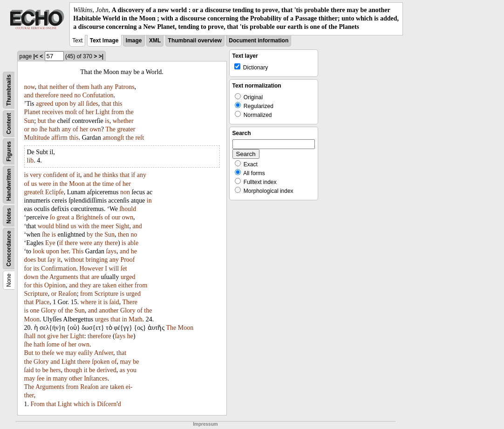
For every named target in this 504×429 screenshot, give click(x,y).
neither (58, 87)
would (46, 226)
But (29, 353)
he (98, 175)
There (130, 302)
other (76, 378)
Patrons (125, 87)
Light (102, 112)
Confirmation (58, 269)
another (109, 310)
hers (55, 370)
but (42, 121)
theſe (48, 353)
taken (109, 285)
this (117, 104)
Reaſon (68, 294)
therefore (47, 95)
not (41, 336)
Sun (29, 121)
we (60, 353)
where (89, 302)
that (43, 87)
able (133, 243)
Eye (50, 243)
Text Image (104, 41)
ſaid (114, 302)
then (123, 235)
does (30, 260)
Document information (259, 41)
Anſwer (104, 353)
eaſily (85, 353)
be (136, 362)
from (118, 112)
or (27, 129)
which (82, 404)
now (30, 87)
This (78, 251)
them (83, 87)
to (37, 353)
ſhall (30, 336)
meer (107, 226)
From (38, 404)
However (92, 269)
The (110, 129)
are (95, 277)
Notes (9, 215)
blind (62, 226)
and (29, 95)
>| (101, 56)
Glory (49, 310)
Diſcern (107, 404)
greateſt (34, 192)
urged (128, 277)
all (81, 104)
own (95, 129)
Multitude (37, 138)
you (132, 370)
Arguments (64, 277)
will (114, 269)
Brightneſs (89, 217)
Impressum (205, 424)
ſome (53, 344)
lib (31, 160)
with (84, 226)
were (45, 184)
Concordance (9, 249)
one (34, 310)
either (126, 285)
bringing (97, 260)
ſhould (128, 209)
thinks (110, 175)
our (116, 217)
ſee (41, 378)
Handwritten (9, 184)
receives (53, 112)
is (107, 121)
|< (36, 56)
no (77, 95)
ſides (92, 104)
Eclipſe (54, 192)
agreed (44, 104)
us (34, 184)
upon (61, 104)
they (86, 285)
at (89, 184)
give (53, 336)
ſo (52, 217)
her (90, 112)
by (73, 104)
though (73, 370)
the (130, 112)
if (133, 175)
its (36, 269)
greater (126, 129)
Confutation (98, 95)
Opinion (55, 285)
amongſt (113, 138)
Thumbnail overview (195, 41)
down (31, 277)
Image (134, 41)
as (123, 370)
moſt (71, 112)
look (39, 251)
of (72, 87)
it (78, 175)
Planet (32, 112)
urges (102, 319)
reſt (140, 138)
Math (136, 319)
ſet (124, 269)
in (55, 184)
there (71, 243)
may (71, 353)
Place (42, 302)
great (63, 217)
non (125, 192)
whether (123, 121)
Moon (77, 184)
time (108, 184)
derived (107, 370)
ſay (51, 260)
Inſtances (96, 378)
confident (56, 175)
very (36, 175)
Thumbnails (9, 90)
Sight (123, 226)
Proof (127, 260)
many (60, 378)
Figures (9, 151)
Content (9, 123)
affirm (59, 138)
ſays (111, 251)
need (66, 95)
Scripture (36, 294)
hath (96, 87)
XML (155, 41)
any (109, 87)
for (28, 269)
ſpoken (101, 362)
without (74, 260)
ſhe (43, 129)
